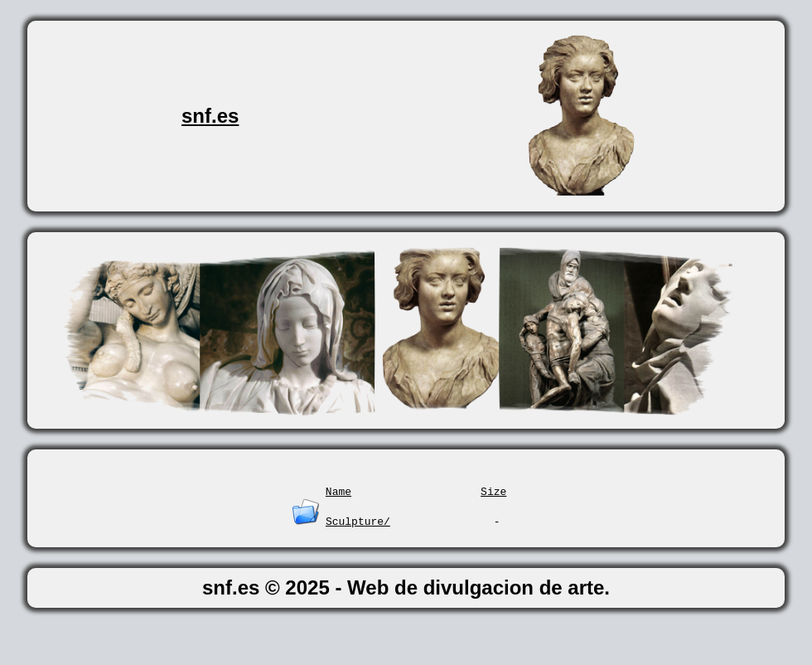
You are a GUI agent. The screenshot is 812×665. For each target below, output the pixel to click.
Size (493, 491)
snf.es (210, 116)
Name (338, 491)
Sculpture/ (358, 521)
